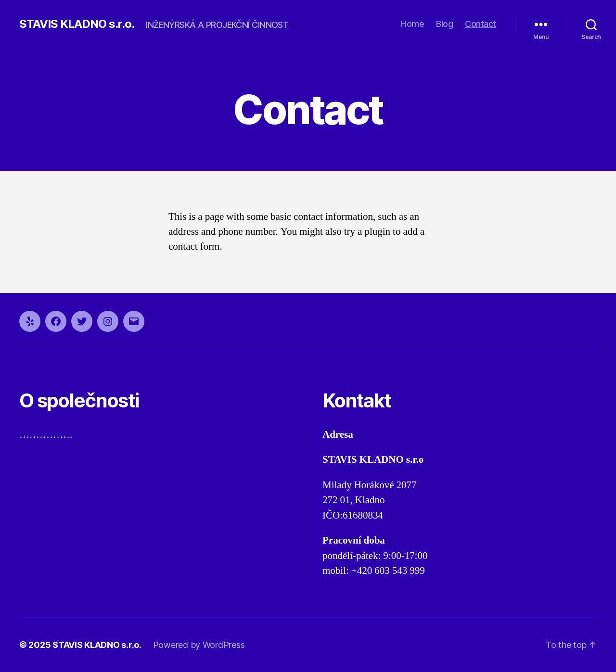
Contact (481, 24)
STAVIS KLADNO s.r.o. (77, 24)
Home (412, 24)
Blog (444, 24)
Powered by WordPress (199, 645)
